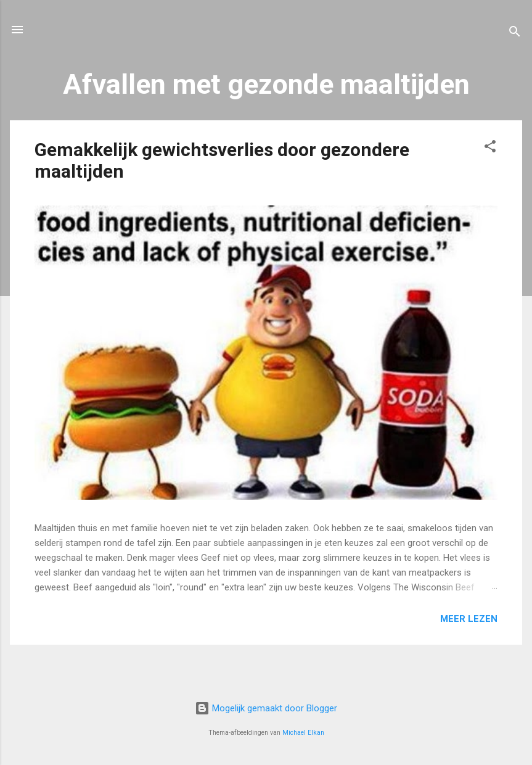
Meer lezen (469, 619)
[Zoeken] (515, 34)
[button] (490, 148)
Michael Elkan (303, 733)
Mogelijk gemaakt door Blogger (266, 708)
